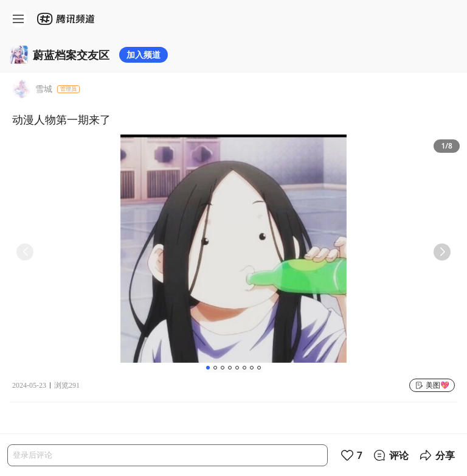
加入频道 (144, 54)
